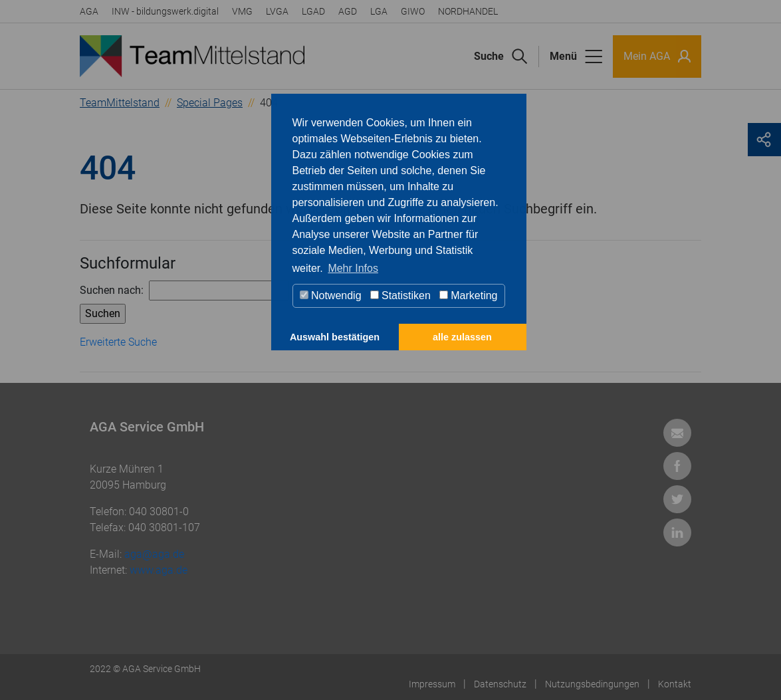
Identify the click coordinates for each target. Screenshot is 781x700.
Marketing (469, 295)
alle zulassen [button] (462, 337)
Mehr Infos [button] (353, 268)
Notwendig (331, 295)
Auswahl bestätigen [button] (335, 337)
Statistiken (400, 295)
